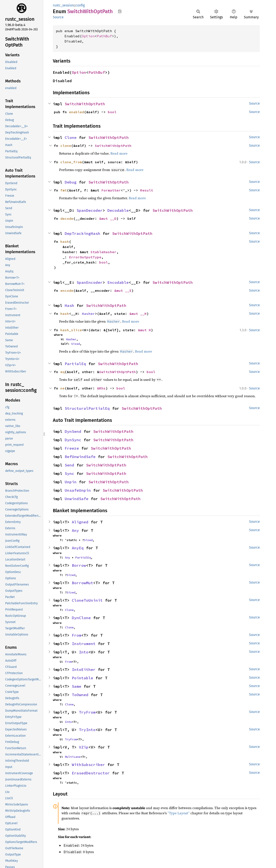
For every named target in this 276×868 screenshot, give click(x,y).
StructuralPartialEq (87, 408)
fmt (64, 190)
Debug (71, 182)
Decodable (118, 210)
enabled (77, 112)
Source (58, 17)
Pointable (82, 678)
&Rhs (101, 388)
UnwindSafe (77, 499)
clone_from (71, 162)
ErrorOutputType (85, 257)
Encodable (118, 282)
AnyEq (78, 548)
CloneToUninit (87, 600)
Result (147, 190)
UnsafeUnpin (78, 490)
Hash (69, 305)
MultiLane (73, 757)
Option (88, 36)
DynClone (81, 618)
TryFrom (87, 712)
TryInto (87, 730)
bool (112, 112)
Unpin (71, 482)
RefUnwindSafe (80, 457)
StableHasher (103, 252)
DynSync (73, 440)
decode (67, 218)
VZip (84, 747)
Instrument (84, 644)
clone (66, 146)
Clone (71, 137)
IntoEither (84, 669)
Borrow (79, 565)
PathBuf (104, 36)
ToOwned (80, 695)
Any (75, 530)
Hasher (88, 314)
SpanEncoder (90, 282)
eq (63, 372)
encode (67, 290)
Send (69, 465)
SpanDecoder (90, 210)
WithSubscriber (88, 765)
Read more (119, 153)
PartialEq (75, 364)
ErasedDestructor (91, 773)
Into (84, 652)
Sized (75, 344)
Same (77, 686)
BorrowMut (82, 583)
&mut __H (138, 314)
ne (63, 388)
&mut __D (108, 218)
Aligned (80, 522)
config (80, 5)
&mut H (144, 330)
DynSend (73, 431)
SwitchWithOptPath (85, 104)
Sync (69, 473)
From (77, 635)
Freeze (72, 448)
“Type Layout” (179, 813)
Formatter (111, 190)
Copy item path (120, 11)
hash (65, 242)
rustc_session (63, 5)
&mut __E (123, 290)
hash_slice (71, 330)
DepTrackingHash (82, 233)
